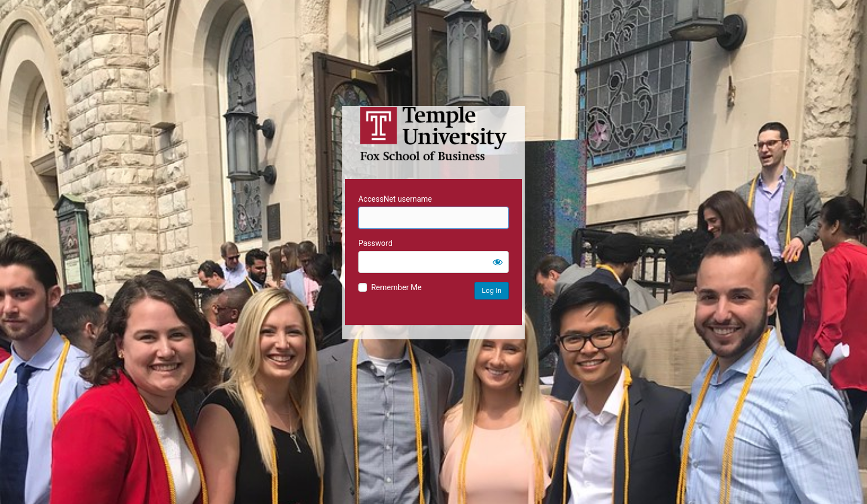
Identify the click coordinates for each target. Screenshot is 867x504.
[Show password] (498, 262)
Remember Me (396, 287)
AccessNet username (395, 199)
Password (375, 243)
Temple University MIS (433, 134)
